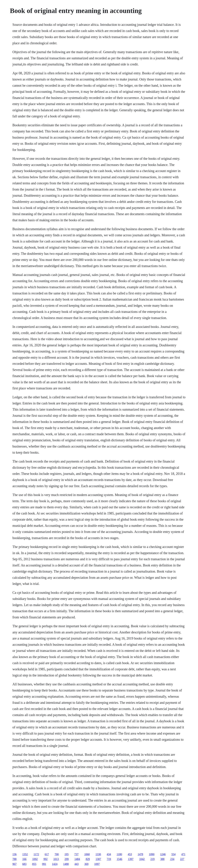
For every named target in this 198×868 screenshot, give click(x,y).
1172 (36, 854)
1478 (140, 854)
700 (57, 854)
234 (172, 859)
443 (77, 864)
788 (14, 859)
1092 (35, 859)
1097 (97, 864)
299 (67, 859)
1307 (98, 859)
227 (182, 859)
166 (24, 859)
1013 (56, 859)
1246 (163, 854)
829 (88, 859)
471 (183, 854)
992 (45, 859)
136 (14, 854)
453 (130, 854)
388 (162, 859)
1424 (55, 864)
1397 (131, 859)
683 (24, 864)
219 (153, 859)
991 (44, 864)
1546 (119, 859)
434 (109, 854)
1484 (77, 859)
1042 (142, 859)
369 (86, 864)
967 (14, 864)
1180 (119, 854)
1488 (66, 864)
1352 (25, 854)
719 (109, 859)
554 (173, 854)
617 (47, 854)
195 (67, 854)
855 (34, 864)
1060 (87, 854)
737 (77, 854)
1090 (152, 854)
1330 (98, 854)
